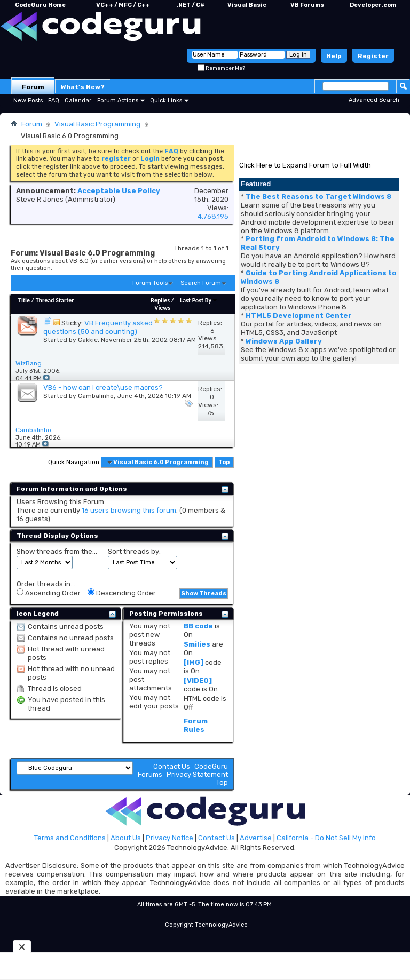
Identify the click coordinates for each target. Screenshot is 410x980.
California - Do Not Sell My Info (326, 838)
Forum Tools (150, 283)
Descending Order (122, 593)
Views (162, 308)
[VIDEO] (198, 680)
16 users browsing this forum (129, 510)
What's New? (83, 87)
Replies (160, 300)
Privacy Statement (197, 774)
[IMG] (194, 662)
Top (224, 462)
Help (334, 56)
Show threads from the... (57, 551)
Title (24, 300)
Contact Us (172, 766)
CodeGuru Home (40, 5)
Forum (33, 87)
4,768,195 (213, 216)
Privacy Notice (169, 838)
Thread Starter (55, 300)
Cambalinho (96, 396)
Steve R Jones (40, 199)
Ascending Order (49, 593)
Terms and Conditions (70, 838)
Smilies (197, 644)
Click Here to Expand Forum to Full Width (305, 165)
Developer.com (373, 5)
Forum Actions (118, 101)
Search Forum (201, 283)
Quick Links (166, 101)
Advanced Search (374, 100)
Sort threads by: (134, 551)
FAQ (54, 101)
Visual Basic (247, 5)
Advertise (256, 838)
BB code (198, 626)
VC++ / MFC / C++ (123, 5)
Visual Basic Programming (97, 124)
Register (373, 56)
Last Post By (199, 300)
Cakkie (88, 340)
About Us (126, 838)
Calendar (78, 101)
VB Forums (307, 5)
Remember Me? (221, 68)
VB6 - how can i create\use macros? (103, 388)
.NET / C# (190, 5)
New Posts (28, 101)
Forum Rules (196, 725)
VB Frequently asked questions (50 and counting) (98, 327)
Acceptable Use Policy (119, 191)
